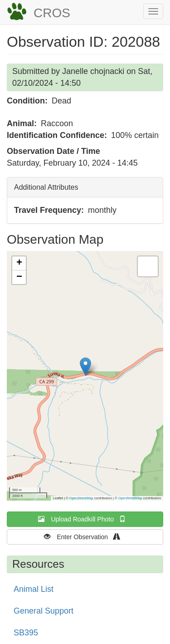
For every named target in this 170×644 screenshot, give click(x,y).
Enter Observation (85, 537)
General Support (44, 611)
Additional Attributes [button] (46, 187)
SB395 (26, 633)
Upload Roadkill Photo (85, 519)
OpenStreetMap (81, 498)
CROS (52, 13)
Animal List (34, 589)
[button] (85, 366)
